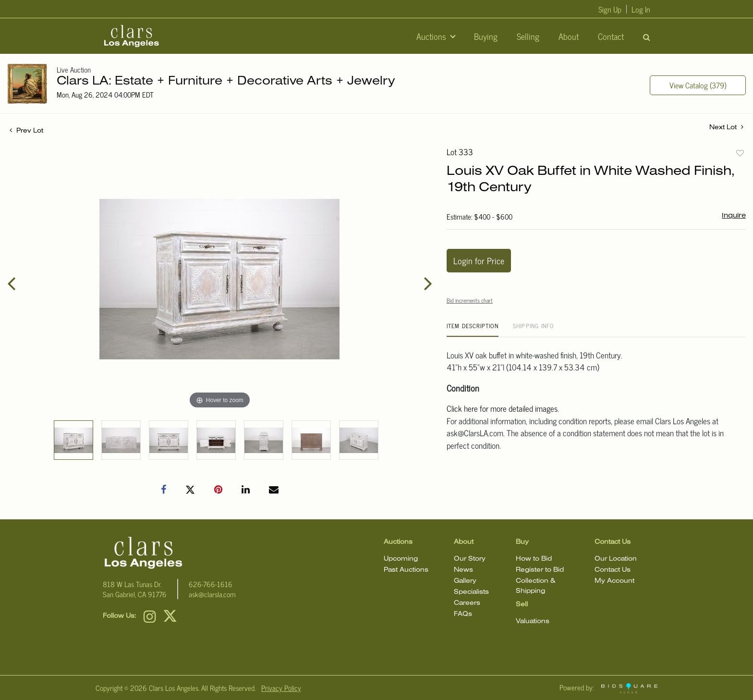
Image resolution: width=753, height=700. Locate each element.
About (569, 36)
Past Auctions (406, 570)
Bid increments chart (470, 300)
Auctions (432, 36)
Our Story (470, 559)
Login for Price (479, 260)
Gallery (465, 581)
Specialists (471, 592)
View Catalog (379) (698, 85)
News (463, 570)
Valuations (533, 621)
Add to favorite (740, 153)
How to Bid (534, 559)
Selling (528, 36)
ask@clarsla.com (212, 594)
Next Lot (726, 127)
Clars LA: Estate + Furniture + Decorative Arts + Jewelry (226, 81)
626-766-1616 (211, 584)
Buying (486, 36)
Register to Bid (540, 570)
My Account (614, 581)
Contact (611, 36)
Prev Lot (26, 131)
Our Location (616, 559)
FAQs (463, 614)
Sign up (610, 9)
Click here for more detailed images (502, 408)
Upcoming (401, 559)
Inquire (734, 216)
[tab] (473, 329)
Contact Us (613, 570)
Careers (467, 603)
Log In (641, 9)
